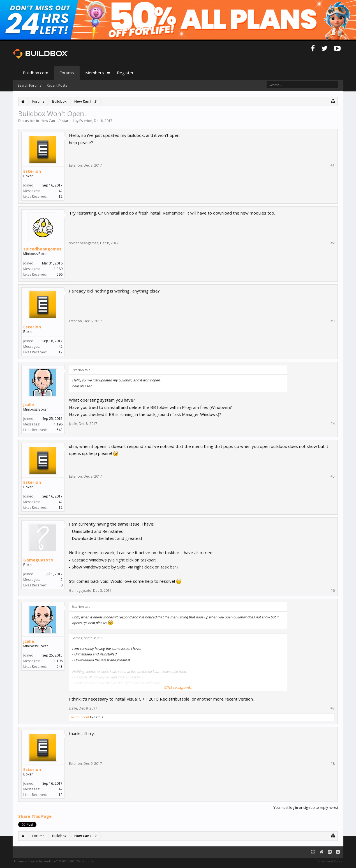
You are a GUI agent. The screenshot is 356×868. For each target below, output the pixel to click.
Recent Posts (57, 85)
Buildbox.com (35, 73)
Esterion (86, 121)
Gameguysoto (38, 560)
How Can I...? (51, 121)
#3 (333, 321)
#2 (333, 243)
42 (61, 191)
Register (125, 73)
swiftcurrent (80, 717)
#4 (333, 424)
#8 (333, 764)
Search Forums (29, 85)
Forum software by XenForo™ (55, 861)
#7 (333, 708)
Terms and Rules (329, 861)
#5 (333, 476)
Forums (67, 73)
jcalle (29, 404)
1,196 (58, 424)
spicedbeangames (42, 249)
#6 (333, 591)
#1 (333, 165)
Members (95, 73)
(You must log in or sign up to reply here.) (305, 808)
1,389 (58, 269)
